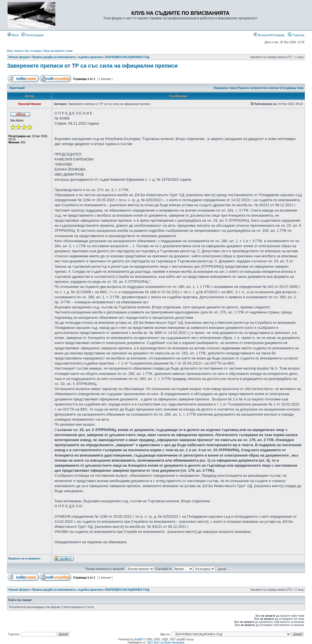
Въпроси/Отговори (269, 35)
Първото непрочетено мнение (259, 88)
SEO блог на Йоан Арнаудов (166, 642)
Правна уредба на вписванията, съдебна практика (67, 57)
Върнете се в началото (24, 559)
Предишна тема (224, 88)
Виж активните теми (58, 51)
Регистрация (32, 35)
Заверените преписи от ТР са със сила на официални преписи (92, 66)
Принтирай (17, 88)
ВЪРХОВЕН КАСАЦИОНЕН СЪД (127, 57)
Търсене (296, 35)
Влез (13, 35)
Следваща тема (292, 88)
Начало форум (19, 57)
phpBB (138, 639)
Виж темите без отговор (24, 51)
